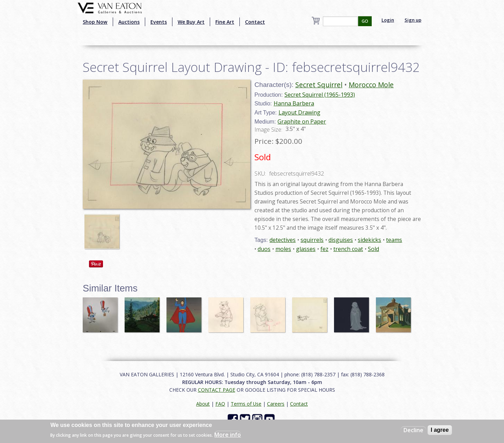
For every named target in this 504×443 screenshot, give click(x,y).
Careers (276, 404)
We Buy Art (191, 22)
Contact (255, 22)
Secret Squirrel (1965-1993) (320, 95)
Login (388, 20)
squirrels (312, 240)
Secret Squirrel (319, 85)
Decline (413, 430)
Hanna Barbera (294, 103)
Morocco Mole (371, 85)
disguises (341, 240)
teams (394, 240)
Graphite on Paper (302, 121)
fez (324, 249)
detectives (283, 240)
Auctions (129, 22)
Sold (373, 249)
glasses (306, 249)
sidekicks (369, 240)
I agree (440, 430)
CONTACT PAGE (217, 390)
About (203, 404)
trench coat (348, 249)
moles (283, 249)
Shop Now (95, 22)
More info (228, 435)
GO (365, 21)
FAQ (220, 404)
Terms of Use (246, 404)
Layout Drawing (299, 112)
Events (159, 22)
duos (264, 249)
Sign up (413, 20)
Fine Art (225, 22)
